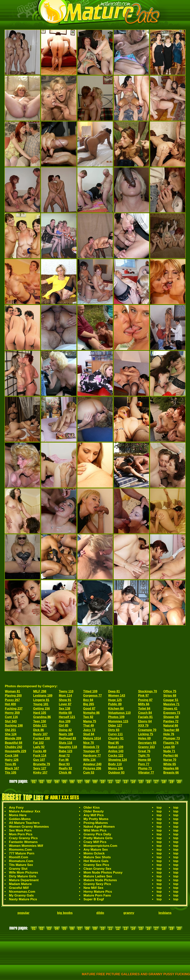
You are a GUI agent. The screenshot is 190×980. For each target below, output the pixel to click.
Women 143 (117, 696)
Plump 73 (145, 768)
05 (64, 782)
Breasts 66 (171, 773)
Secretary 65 (147, 743)
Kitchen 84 (116, 709)
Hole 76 (169, 734)
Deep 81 (114, 691)
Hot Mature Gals (96, 861)
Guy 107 (39, 760)
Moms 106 (116, 768)
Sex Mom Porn (20, 830)
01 (34, 782)
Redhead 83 (67, 738)
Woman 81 (13, 691)
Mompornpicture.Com (100, 846)
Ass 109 (65, 721)
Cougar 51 (171, 700)
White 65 (170, 764)
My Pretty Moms (96, 819)
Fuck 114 (40, 756)
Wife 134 (89, 760)
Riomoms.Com (20, 850)
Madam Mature (20, 884)
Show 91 (65, 700)
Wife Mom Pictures (24, 873)
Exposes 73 (172, 713)
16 (148, 782)
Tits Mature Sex (21, 865)
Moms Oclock (94, 853)
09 (95, 782)
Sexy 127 (40, 768)
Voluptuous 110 (119, 713)
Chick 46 (65, 773)
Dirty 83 (114, 730)
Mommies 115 (118, 721)
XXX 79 (143, 726)
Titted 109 (90, 691)
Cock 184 (12, 756)
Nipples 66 (171, 768)
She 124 (11, 734)
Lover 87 (65, 704)
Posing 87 (145, 700)
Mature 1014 (92, 738)
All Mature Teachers (24, 823)
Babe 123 (66, 751)
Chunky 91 (116, 738)
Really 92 (65, 768)
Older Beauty (94, 811)
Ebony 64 (145, 721)
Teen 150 (39, 721)
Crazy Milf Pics (95, 842)
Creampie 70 (147, 730)
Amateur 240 (92, 764)
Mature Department (24, 880)
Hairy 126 (12, 760)
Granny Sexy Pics (97, 884)
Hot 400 (11, 704)
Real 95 (114, 743)
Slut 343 (11, 721)
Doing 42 (65, 730)
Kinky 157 (40, 773)
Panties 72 (171, 721)
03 (49, 782)
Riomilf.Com (19, 857)
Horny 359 (12, 713)
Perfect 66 (171, 756)
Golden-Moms (20, 819)
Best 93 (64, 764)
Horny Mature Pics (98, 892)
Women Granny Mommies (29, 827)
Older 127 (115, 726)
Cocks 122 (116, 756)
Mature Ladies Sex (98, 876)
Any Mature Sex (96, 850)
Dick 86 (38, 730)
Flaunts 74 (171, 743)
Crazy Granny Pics (23, 838)
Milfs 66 (144, 704)
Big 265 (89, 704)
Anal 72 (64, 756)
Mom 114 (65, 696)
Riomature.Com (21, 861)
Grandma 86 (42, 717)
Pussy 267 (12, 700)
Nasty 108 (66, 734)
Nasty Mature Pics (23, 899)
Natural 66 (171, 726)
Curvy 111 (116, 734)
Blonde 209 (13, 738)
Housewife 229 (16, 751)
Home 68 (144, 760)
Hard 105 (40, 713)
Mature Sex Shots (97, 857)
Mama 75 (90, 721)
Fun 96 (64, 760)
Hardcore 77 (92, 756)
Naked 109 (116, 747)
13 (125, 782)
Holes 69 (144, 738)
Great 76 (144, 751)
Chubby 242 (14, 747)
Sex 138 (65, 709)
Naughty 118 (68, 747)
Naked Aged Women (99, 827)
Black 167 (12, 768)
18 (164, 782)
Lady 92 (39, 747)
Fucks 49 (40, 751)
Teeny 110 (66, 691)
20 (179, 782)
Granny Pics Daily (97, 834)
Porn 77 (144, 764)
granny (129, 913)
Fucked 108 (41, 738)
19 (171, 782)
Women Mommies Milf (26, 846)
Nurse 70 (170, 760)
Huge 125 (115, 700)
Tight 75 (144, 756)
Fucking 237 (14, 709)
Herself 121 (67, 717)
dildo (100, 913)
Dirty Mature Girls (23, 876)
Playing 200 (13, 696)
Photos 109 (116, 717)
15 (141, 782)
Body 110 (115, 764)
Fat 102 (38, 743)
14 (133, 782)
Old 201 (11, 730)
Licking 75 (145, 734)
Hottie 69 (65, 713)
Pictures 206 (92, 768)
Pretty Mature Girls (98, 838)
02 (41, 782)
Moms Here (18, 815)
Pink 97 (143, 696)
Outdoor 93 (116, 773)
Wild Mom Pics (95, 830)
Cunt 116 (11, 717)
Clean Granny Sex (97, 869)
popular (23, 913)
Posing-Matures (96, 823)
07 (80, 782)
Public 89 (115, 704)
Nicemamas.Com (22, 892)
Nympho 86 (91, 713)
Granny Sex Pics (96, 865)
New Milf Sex (93, 888)
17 (156, 782)
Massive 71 (171, 704)
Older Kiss (92, 808)
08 (87, 782)
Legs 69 (169, 747)
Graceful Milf (19, 888)
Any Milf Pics (94, 815)
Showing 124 (118, 760)
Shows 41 (170, 709)
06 (72, 782)
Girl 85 (64, 726)
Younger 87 (91, 751)
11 (110, 782)
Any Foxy (16, 808)
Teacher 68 (171, 730)
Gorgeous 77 (93, 696)
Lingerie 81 (41, 700)
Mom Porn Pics (21, 834)
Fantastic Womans (23, 842)
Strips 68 (170, 696)
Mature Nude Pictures (100, 880)
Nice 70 (89, 743)
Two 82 (88, 717)
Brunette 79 (41, 764)
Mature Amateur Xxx (25, 811)
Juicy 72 (89, 730)
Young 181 (41, 704)
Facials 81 (145, 717)
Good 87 (89, 709)
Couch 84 (145, 713)
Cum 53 (89, 773)
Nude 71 (169, 751)
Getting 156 (41, 709)
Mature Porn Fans (97, 895)
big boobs (65, 913)
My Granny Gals (21, 895)
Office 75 (170, 691)
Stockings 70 (147, 691)
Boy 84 (88, 700)
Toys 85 (11, 764)
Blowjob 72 (91, 747)
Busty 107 (40, 734)
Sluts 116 (66, 743)
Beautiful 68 (14, 743)
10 (103, 782)
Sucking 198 (14, 726)
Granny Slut (18, 869)
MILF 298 (40, 691)
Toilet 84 (144, 709)
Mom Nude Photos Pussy (103, 873)
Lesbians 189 (43, 696)
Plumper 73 (171, 738)
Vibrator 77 (146, 773)
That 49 (89, 726)
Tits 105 (11, 773)
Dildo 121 (40, 726)
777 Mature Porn (22, 853)
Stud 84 (89, 734)
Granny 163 (146, 747)
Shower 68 (171, 717)
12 (118, 782)
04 (57, 782)
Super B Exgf (94, 899)
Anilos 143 (116, 751)
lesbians (165, 913)
